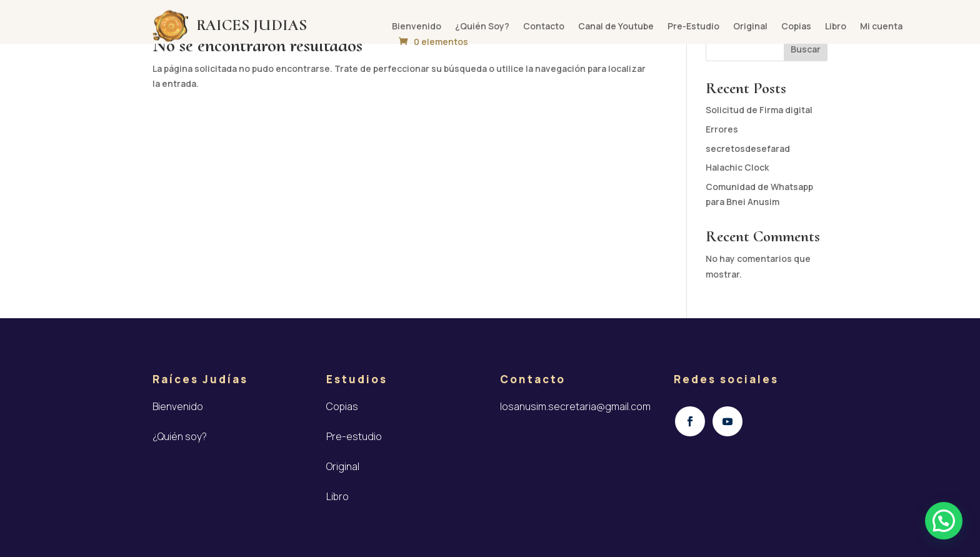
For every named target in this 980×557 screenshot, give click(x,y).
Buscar (806, 49)
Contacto (544, 27)
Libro (836, 27)
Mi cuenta (881, 27)
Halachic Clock (737, 167)
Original (750, 27)
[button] (944, 521)
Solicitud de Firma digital (759, 110)
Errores (722, 129)
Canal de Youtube (616, 27)
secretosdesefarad (748, 148)
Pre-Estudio (693, 27)
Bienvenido (417, 27)
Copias (796, 27)
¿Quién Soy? (482, 27)
